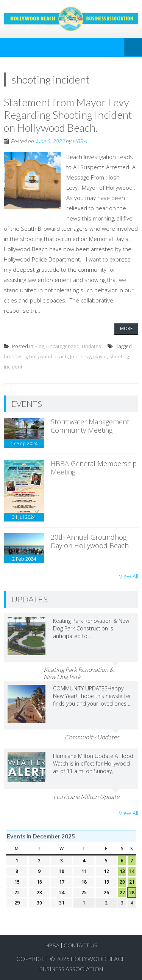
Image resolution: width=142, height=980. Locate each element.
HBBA (80, 141)
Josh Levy (80, 356)
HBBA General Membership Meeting (94, 468)
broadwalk (15, 356)
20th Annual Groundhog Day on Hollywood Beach (90, 541)
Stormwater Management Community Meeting (90, 426)
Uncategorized (63, 346)
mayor (100, 356)
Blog (39, 346)
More (126, 329)
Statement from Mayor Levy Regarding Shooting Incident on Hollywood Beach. (68, 115)
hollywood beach (48, 356)
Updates (91, 346)
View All (129, 576)
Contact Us (80, 945)
